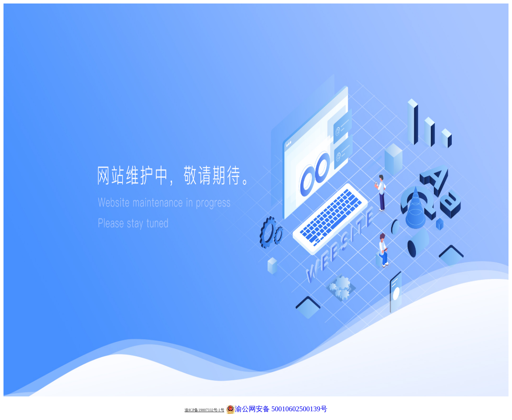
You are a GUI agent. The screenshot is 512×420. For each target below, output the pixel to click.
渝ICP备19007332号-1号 (204, 410)
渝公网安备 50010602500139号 (277, 408)
